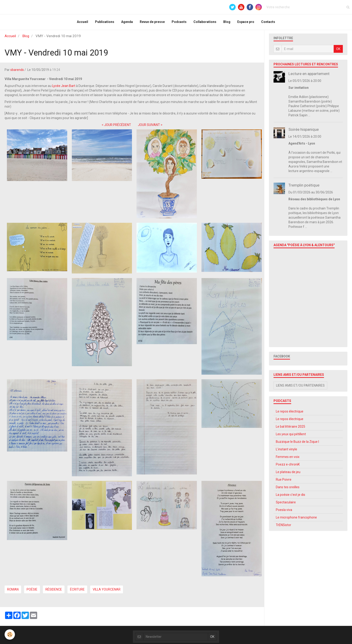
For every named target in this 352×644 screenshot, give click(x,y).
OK (338, 51)
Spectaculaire (286, 504)
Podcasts (179, 22)
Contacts (268, 22)
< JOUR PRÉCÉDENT (116, 127)
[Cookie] (10, 634)
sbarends (17, 72)
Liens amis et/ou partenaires (300, 387)
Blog (227, 22)
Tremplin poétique (304, 187)
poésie (32, 591)
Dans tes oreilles (288, 489)
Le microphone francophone (296, 519)
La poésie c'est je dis (291, 496)
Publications (105, 22)
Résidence (54, 591)
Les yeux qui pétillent (291, 436)
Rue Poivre (284, 481)
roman (13, 591)
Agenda (127, 22)
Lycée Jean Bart (64, 88)
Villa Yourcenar (107, 591)
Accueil (82, 22)
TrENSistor (284, 527)
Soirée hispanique (304, 131)
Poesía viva (284, 512)
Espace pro (246, 22)
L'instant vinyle (286, 451)
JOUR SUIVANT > (150, 127)
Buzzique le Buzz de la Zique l (297, 443)
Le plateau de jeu (288, 474)
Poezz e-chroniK (288, 466)
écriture (77, 591)
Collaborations (205, 22)
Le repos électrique (290, 413)
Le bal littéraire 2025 (291, 428)
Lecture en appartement (309, 75)
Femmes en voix (288, 459)
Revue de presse (152, 22)
